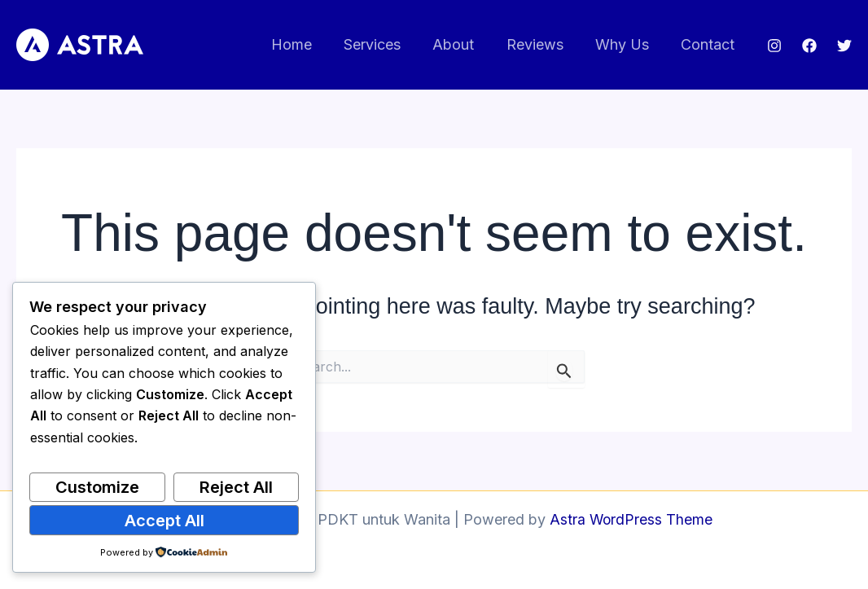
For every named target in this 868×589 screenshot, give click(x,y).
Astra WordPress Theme (631, 519)
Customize (97, 487)
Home (306, 44)
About (463, 44)
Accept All (164, 521)
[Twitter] (844, 46)
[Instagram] (774, 46)
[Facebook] (809, 46)
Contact (709, 44)
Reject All (236, 487)
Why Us (626, 44)
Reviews (541, 44)
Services (384, 44)
